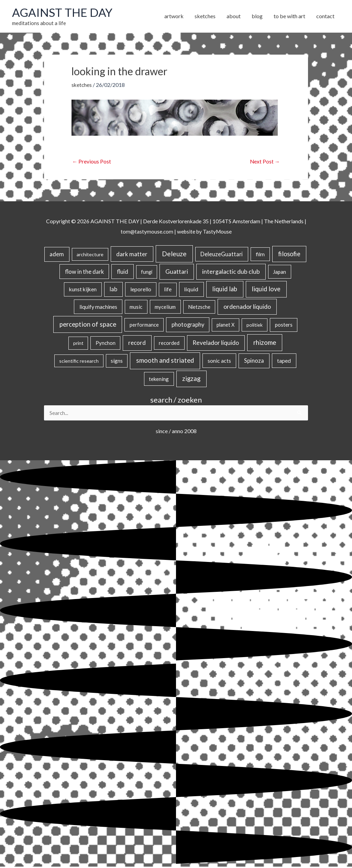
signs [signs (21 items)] (117, 362)
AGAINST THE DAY (64, 13)
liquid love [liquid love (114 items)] (266, 290)
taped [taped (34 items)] (284, 362)
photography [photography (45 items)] (188, 326)
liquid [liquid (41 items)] (191, 290)
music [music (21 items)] (136, 308)
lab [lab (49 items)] (113, 290)
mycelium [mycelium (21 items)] (165, 308)
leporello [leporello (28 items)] (141, 290)
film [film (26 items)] (260, 255)
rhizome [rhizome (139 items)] (265, 343)
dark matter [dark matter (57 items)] (132, 255)
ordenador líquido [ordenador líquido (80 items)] (247, 308)
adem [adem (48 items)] (57, 255)
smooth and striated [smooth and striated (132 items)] (165, 361)
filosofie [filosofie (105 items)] (289, 255)
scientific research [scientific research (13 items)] (79, 362)
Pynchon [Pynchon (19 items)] (106, 344)
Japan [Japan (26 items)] (279, 272)
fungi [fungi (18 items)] (147, 273)
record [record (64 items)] (137, 344)
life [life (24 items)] (168, 290)
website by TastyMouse (205, 232)
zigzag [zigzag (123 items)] (191, 380)
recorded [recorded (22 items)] (169, 344)
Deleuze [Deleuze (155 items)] (174, 255)
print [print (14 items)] (78, 344)
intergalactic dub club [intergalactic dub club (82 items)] (231, 272)
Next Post (265, 162)
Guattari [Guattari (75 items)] (177, 272)
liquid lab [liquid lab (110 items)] (225, 290)
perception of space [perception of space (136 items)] (88, 325)
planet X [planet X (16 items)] (225, 326)
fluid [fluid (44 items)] (123, 272)
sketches (82, 85)
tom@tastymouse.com (146, 232)
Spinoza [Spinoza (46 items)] (254, 362)
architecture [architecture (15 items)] (90, 255)
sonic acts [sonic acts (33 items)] (219, 362)
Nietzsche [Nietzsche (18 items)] (199, 308)
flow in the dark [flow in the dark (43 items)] (84, 272)
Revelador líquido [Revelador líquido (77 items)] (216, 344)
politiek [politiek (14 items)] (255, 326)
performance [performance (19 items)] (144, 326)
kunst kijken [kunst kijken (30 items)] (83, 290)
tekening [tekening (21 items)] (159, 380)
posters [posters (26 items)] (284, 326)
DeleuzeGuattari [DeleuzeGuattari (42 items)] (222, 255)
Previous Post (92, 162)
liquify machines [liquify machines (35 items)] (98, 308)
